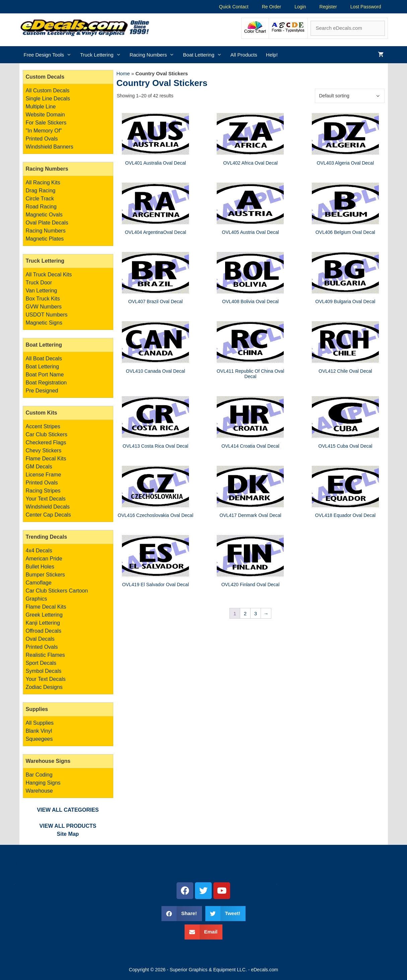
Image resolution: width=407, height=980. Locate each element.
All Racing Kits (43, 183)
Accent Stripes (43, 426)
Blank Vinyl (39, 731)
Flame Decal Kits (46, 459)
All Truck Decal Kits (49, 275)
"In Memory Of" (44, 131)
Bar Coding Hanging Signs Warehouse (43, 783)
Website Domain (45, 115)
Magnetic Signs (44, 323)
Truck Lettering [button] (103, 55)
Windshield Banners (50, 147)
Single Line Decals (48, 99)
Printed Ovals (42, 139)
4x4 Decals (39, 551)
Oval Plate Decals (47, 223)
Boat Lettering (43, 367)
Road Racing (41, 207)
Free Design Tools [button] (50, 55)
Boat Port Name (45, 375)
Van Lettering (42, 291)
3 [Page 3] (256, 613)
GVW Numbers (44, 307)
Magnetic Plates (45, 239)
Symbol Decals (44, 671)
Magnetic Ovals (44, 215)
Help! (272, 55)
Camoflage (39, 583)
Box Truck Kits (43, 299)
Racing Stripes (43, 491)
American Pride (44, 559)
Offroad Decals (44, 631)
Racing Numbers (46, 231)
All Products (244, 55)
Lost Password (366, 7)
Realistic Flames (45, 655)
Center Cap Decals (48, 515)
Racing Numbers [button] (154, 55)
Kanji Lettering (43, 623)
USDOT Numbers (47, 315)
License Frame (44, 475)
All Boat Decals (44, 359)
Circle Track (40, 199)
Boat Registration (46, 383)
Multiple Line (41, 107)
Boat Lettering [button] (204, 55)
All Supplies (40, 723)
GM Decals (39, 467)
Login (300, 7)
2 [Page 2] (245, 613)
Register (328, 7)
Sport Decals (41, 663)
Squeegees (39, 739)
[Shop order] (350, 96)
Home (123, 73)
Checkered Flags (46, 442)
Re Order (272, 7)
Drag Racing (41, 191)
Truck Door (39, 283)
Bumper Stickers (45, 575)
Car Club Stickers (47, 434)
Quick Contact (234, 7)
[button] (182, 914)
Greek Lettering (44, 615)
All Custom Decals (48, 91)
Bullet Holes (40, 567)
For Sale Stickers (46, 123)
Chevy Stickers (44, 451)
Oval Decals (40, 639)
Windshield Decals (48, 507)
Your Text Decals (46, 499)
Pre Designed (42, 391)
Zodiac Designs (44, 687)
